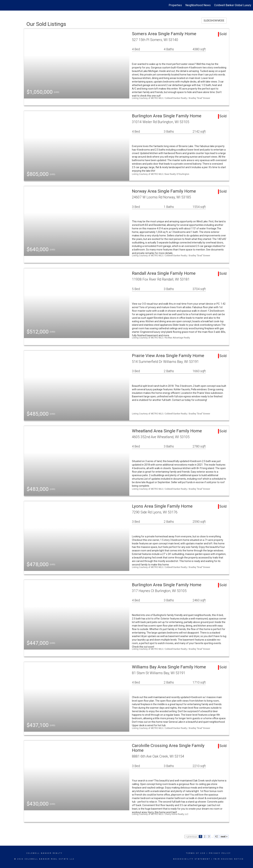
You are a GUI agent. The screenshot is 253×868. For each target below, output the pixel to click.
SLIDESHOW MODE (214, 21)
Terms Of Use (196, 853)
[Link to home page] (4, 5)
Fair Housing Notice (229, 859)
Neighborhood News (198, 5)
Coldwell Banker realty (45, 853)
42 (216, 837)
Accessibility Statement (192, 859)
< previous (191, 837)
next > (224, 837)
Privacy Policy (220, 853)
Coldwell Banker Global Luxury (233, 5)
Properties (175, 5)
